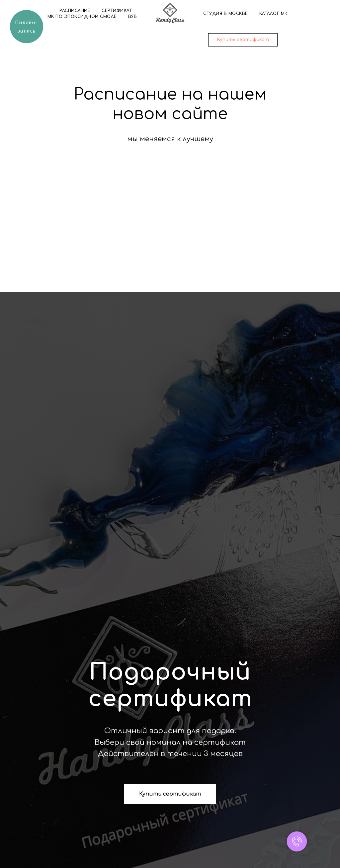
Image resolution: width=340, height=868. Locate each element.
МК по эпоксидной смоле (82, 17)
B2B (133, 17)
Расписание (75, 11)
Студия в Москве (226, 14)
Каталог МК (273, 14)
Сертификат (117, 11)
